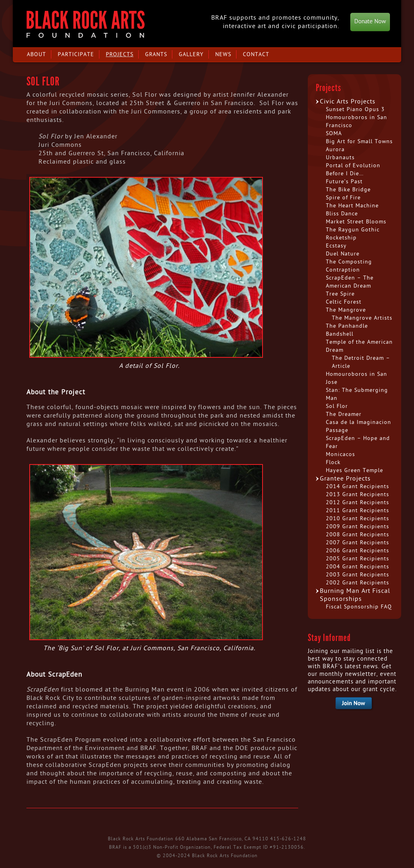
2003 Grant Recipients (357, 575)
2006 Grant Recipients (357, 551)
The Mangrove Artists (362, 318)
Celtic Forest (344, 302)
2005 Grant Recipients (357, 559)
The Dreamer (344, 414)
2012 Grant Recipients (357, 502)
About (36, 54)
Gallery (191, 54)
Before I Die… (345, 173)
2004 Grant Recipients (357, 567)
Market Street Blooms (356, 222)
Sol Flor (337, 406)
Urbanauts (340, 157)
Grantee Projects (345, 479)
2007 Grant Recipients (357, 542)
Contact (256, 54)
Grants (156, 54)
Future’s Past (344, 182)
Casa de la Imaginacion (358, 422)
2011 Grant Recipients (357, 510)
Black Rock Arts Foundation (86, 24)
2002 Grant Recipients (357, 583)
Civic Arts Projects (348, 101)
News (223, 54)
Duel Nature (343, 254)
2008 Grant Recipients (357, 534)
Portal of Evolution (353, 165)
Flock (333, 462)
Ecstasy (336, 246)
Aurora (335, 149)
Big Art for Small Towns (359, 141)
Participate (76, 54)
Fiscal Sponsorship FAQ (359, 607)
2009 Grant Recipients (357, 526)
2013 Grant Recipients (357, 494)
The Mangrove (346, 310)
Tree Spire (340, 294)
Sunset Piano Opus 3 (355, 109)
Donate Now (370, 21)
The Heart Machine (352, 206)
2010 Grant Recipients (357, 518)
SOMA (334, 133)
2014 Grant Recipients (357, 486)
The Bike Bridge (348, 190)
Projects (120, 54)
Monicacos (340, 454)
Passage (337, 430)
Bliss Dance (342, 214)
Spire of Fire (343, 198)
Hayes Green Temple (354, 470)
